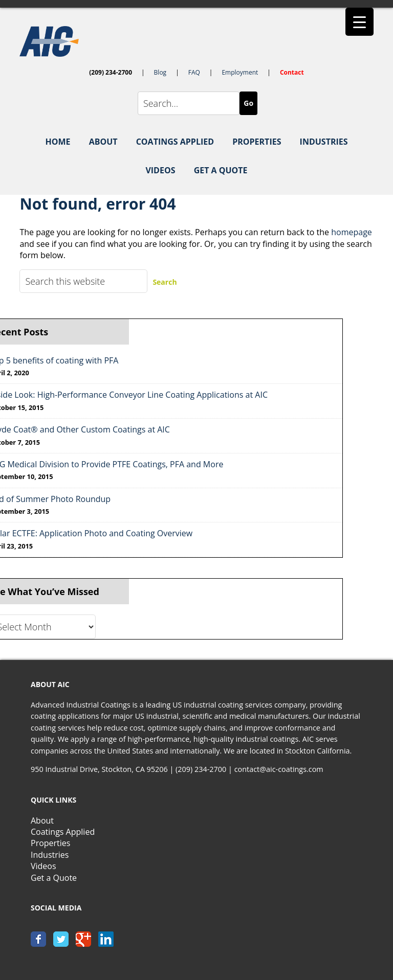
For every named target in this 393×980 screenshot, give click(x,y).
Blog (160, 72)
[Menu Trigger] (359, 22)
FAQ (194, 72)
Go (248, 103)
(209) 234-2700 (111, 72)
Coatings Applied (63, 832)
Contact (292, 72)
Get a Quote (54, 878)
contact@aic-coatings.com (279, 769)
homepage (352, 232)
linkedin (106, 939)
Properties (50, 843)
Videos (43, 866)
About (42, 821)
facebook (38, 939)
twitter (61, 939)
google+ (83, 939)
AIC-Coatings (196, 41)
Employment (240, 72)
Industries (50, 855)
